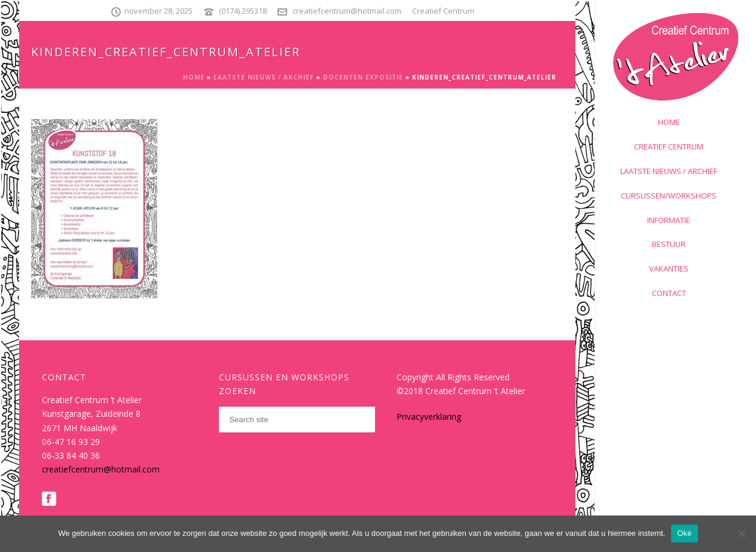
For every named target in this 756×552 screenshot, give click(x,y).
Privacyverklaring (429, 417)
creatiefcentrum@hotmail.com (347, 11)
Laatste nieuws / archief (264, 77)
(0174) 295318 (243, 11)
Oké (685, 533)
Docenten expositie (363, 77)
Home (194, 77)
